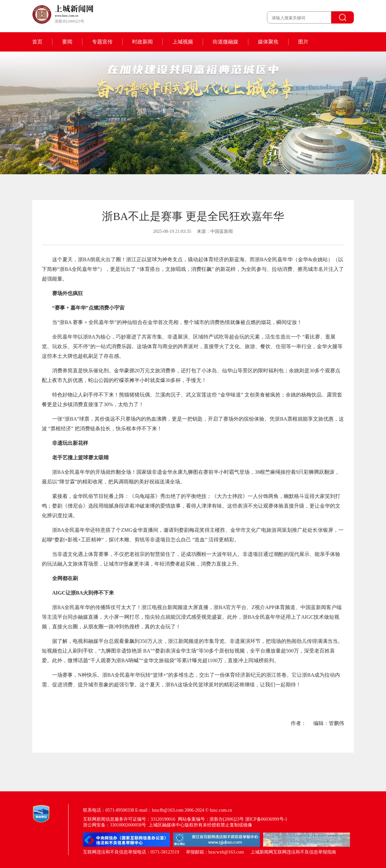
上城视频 (183, 42)
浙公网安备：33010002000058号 (115, 825)
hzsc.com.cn (221, 810)
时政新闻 (142, 42)
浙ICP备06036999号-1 (266, 819)
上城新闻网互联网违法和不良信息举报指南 (293, 852)
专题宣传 (102, 42)
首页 (37, 42)
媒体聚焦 (268, 42)
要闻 (67, 42)
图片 (303, 42)
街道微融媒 (225, 42)
